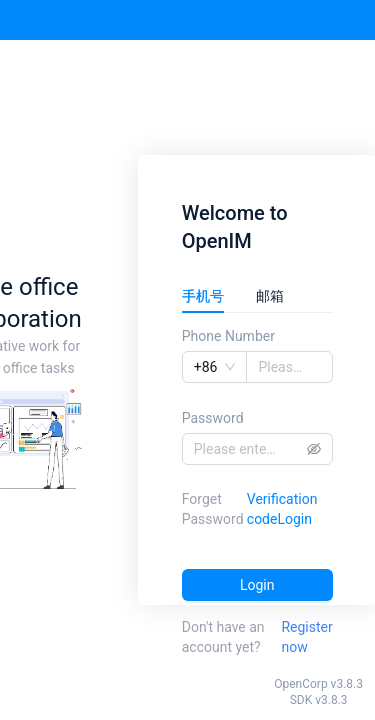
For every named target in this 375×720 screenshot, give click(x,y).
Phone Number (228, 336)
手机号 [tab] (203, 296)
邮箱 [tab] (270, 296)
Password (213, 418)
